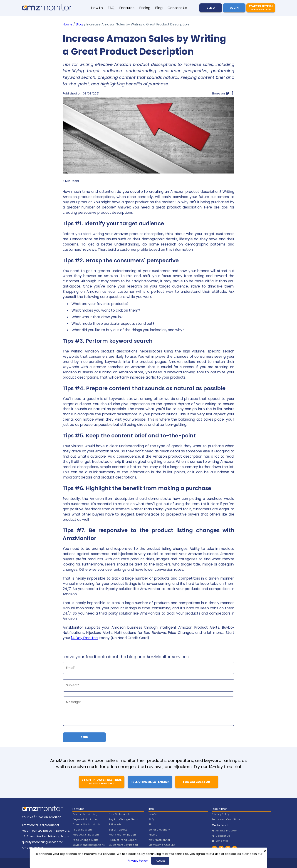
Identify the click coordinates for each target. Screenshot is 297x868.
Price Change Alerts (85, 840)
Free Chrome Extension (150, 782)
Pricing (145, 8)
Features (127, 8)
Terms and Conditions (226, 820)
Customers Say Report (123, 845)
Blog (159, 8)
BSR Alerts (115, 825)
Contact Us (177, 8)
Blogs (152, 825)
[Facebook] (232, 94)
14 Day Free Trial (85, 638)
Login (234, 8)
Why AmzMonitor (159, 840)
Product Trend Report (123, 840)
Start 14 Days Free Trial (102, 781)
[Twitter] (228, 94)
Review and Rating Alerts (89, 845)
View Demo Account (162, 845)
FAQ (111, 8)
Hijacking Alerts (82, 830)
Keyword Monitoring (85, 820)
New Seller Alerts (120, 814)
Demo (211, 8)
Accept (160, 861)
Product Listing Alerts (86, 835)
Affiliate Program (225, 831)
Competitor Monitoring (87, 825)
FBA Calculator (197, 782)
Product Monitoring (85, 814)
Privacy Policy (138, 861)
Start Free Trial (261, 8)
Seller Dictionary (159, 830)
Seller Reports (118, 830)
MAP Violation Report (122, 835)
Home (68, 24)
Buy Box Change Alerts (123, 820)
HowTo (97, 8)
